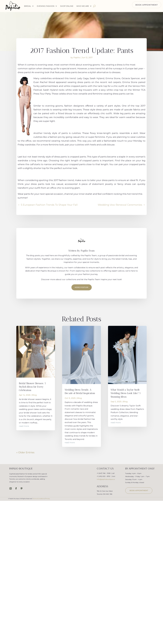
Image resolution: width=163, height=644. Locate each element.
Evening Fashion (46, 6)
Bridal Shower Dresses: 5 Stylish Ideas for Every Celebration (32, 387)
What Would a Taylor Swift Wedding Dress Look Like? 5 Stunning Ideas (126, 393)
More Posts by (82, 287)
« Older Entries (25, 452)
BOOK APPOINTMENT (147, 5)
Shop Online (67, 6)
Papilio (77, 58)
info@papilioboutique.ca (106, 479)
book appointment (139, 490)
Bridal (28, 6)
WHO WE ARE (83, 6)
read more (24, 426)
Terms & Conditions (39, 499)
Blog (34, 395)
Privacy (48, 499)
